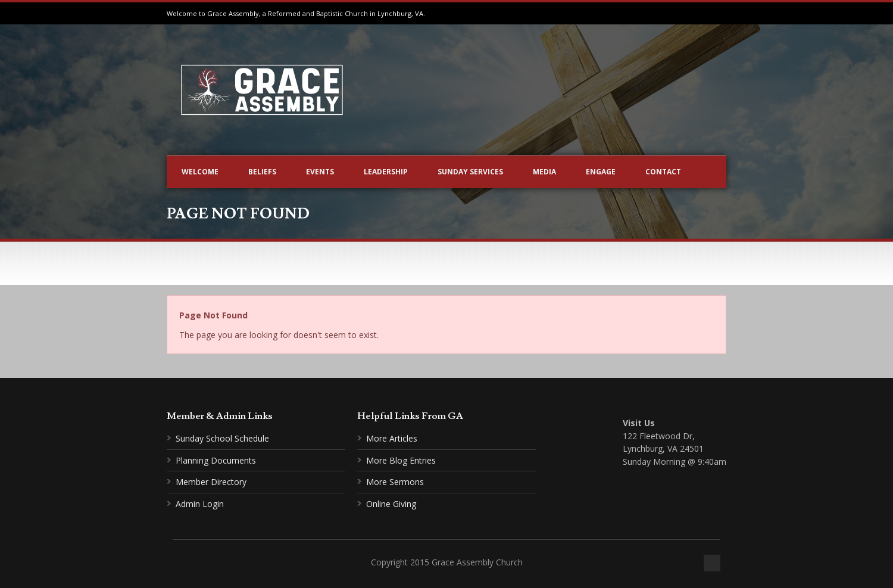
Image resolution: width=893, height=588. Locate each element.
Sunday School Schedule (222, 438)
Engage (601, 172)
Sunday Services (470, 172)
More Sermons (395, 482)
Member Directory (211, 482)
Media (544, 172)
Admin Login (200, 504)
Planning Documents (216, 460)
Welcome (200, 172)
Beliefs (262, 172)
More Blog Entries (401, 460)
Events (320, 172)
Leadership (386, 172)
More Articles (392, 438)
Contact (663, 172)
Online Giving (391, 504)
